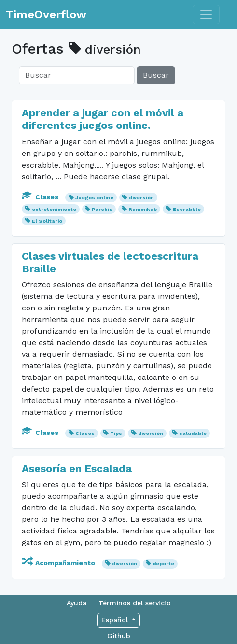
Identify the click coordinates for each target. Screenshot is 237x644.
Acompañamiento (59, 563)
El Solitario (47, 221)
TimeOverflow (46, 14)
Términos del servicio (135, 603)
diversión (141, 198)
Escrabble (187, 209)
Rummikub (143, 209)
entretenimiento (54, 209)
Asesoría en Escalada (77, 469)
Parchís (102, 209)
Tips (116, 433)
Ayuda (77, 603)
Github (119, 636)
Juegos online (94, 198)
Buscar (156, 75)
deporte (163, 564)
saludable (193, 433)
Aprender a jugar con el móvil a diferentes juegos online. (103, 119)
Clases (41, 197)
